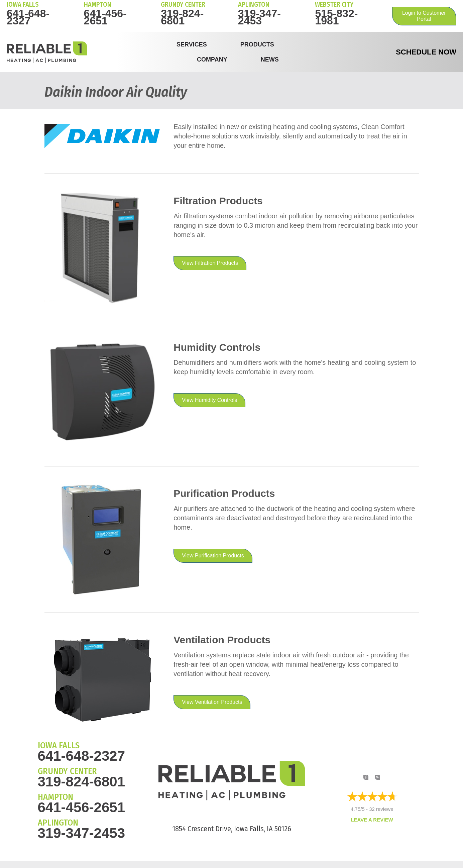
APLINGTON (58, 823)
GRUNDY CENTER (67, 771)
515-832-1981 (336, 17)
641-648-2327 (28, 17)
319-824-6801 (182, 17)
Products (257, 44)
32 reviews (381, 809)
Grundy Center (183, 4)
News (270, 60)
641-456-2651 (105, 17)
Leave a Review (372, 820)
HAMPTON (98, 4)
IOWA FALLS (23, 4)
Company (212, 60)
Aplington (254, 4)
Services (192, 44)
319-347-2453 (259, 17)
